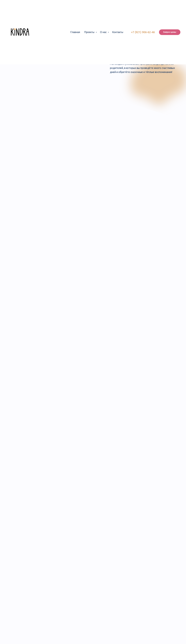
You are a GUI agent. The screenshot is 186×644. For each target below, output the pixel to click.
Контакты (118, 32)
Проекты (90, 32)
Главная (75, 32)
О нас (104, 32)
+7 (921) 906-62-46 (143, 32)
